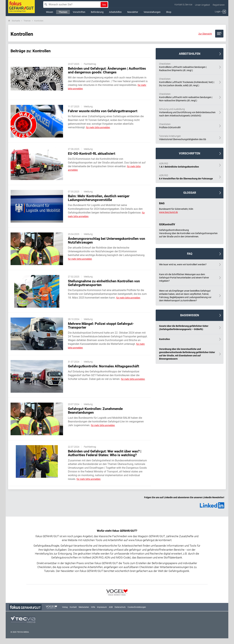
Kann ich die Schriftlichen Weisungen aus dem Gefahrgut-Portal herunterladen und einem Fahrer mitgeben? (184, 278)
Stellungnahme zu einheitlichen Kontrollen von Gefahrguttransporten (104, 283)
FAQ (190, 254)
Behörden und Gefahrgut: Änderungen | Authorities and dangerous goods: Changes (107, 70)
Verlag (65, 607)
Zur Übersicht (205, 34)
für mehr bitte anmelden (98, 127)
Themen (27, 21)
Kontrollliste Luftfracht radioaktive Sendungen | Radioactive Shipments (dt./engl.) (187, 67)
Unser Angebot (202, 5)
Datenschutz (120, 607)
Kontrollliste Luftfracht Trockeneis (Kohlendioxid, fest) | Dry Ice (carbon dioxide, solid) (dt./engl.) (187, 82)
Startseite (16, 21)
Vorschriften (190, 153)
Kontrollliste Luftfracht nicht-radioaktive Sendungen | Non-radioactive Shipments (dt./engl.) (187, 97)
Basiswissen (190, 315)
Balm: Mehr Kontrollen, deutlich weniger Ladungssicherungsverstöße (99, 198)
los (104, 5)
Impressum (102, 607)
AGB (111, 607)
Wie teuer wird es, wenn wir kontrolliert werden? (183, 264)
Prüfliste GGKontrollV (187, 126)
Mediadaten (84, 607)
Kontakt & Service (183, 5)
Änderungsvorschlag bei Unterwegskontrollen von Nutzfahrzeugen (107, 241)
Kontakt (73, 607)
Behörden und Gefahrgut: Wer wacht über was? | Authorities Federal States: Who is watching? (105, 453)
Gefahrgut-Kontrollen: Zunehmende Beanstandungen (95, 411)
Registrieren (219, 5)
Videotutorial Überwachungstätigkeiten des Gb (187, 138)
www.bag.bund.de (168, 212)
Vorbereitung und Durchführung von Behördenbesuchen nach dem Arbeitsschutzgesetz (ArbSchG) (187, 112)
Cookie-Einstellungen (137, 607)
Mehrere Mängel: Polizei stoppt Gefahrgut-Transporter (101, 326)
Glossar (190, 193)
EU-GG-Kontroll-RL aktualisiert (92, 154)
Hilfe (93, 607)
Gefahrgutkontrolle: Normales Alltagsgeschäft (104, 366)
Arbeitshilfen (190, 54)
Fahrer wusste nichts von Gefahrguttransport (103, 111)
